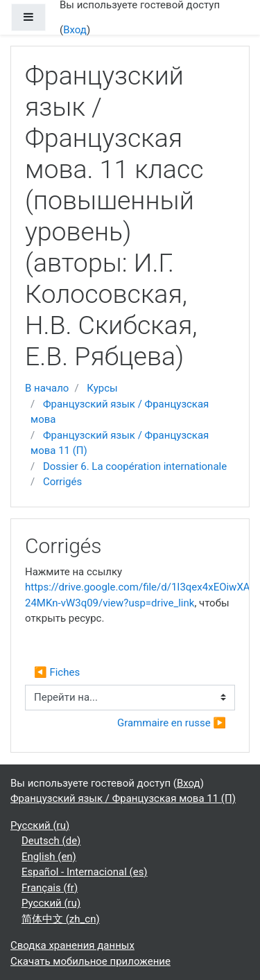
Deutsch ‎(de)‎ (51, 841)
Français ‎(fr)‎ (50, 888)
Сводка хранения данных (72, 945)
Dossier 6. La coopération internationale (135, 466)
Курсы (102, 388)
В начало (47, 388)
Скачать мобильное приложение (90, 961)
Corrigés (62, 482)
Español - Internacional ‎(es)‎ (85, 872)
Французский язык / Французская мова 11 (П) (123, 798)
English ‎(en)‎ (49, 857)
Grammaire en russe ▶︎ (172, 723)
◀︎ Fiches (57, 672)
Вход (75, 30)
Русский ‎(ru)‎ (40, 825)
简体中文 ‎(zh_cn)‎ (61, 919)
